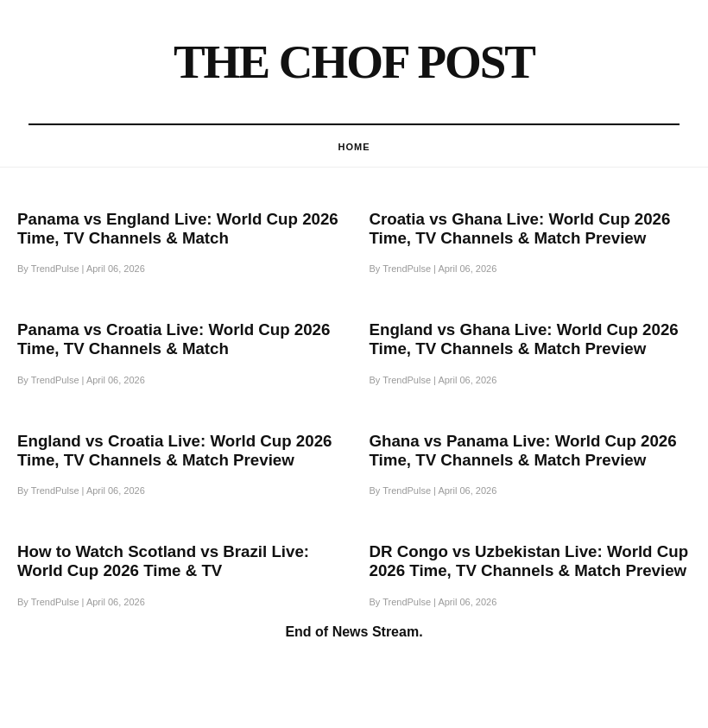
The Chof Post (354, 62)
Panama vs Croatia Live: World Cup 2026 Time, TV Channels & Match (174, 339)
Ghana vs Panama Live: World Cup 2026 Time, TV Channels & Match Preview (523, 450)
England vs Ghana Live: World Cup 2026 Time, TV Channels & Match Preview (524, 339)
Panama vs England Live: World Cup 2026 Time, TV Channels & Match (178, 228)
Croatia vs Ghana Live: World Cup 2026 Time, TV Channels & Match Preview (520, 228)
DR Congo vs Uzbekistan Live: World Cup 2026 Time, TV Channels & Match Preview (529, 561)
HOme (354, 147)
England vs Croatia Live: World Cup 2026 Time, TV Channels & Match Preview (174, 450)
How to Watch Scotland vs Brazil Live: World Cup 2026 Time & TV (163, 561)
